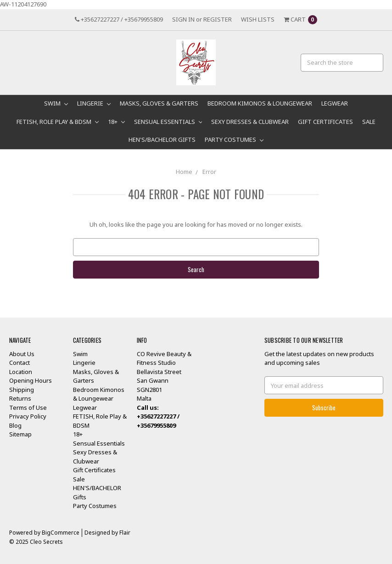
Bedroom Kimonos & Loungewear (260, 103)
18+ (116, 122)
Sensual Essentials (168, 122)
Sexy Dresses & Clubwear (250, 122)
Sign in (183, 19)
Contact (20, 363)
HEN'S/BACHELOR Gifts (162, 140)
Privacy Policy (28, 416)
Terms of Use (28, 408)
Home (184, 172)
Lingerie (94, 103)
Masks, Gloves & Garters (159, 103)
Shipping (22, 390)
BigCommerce (61, 533)
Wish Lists (258, 19)
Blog (15, 425)
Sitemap (20, 434)
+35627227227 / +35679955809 (119, 19)
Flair (125, 533)
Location (21, 372)
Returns (20, 398)
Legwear (335, 103)
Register (218, 19)
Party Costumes (234, 140)
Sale (369, 122)
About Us (22, 354)
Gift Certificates (325, 122)
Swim (56, 103)
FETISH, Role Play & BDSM (58, 122)
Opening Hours (31, 380)
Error (209, 172)
